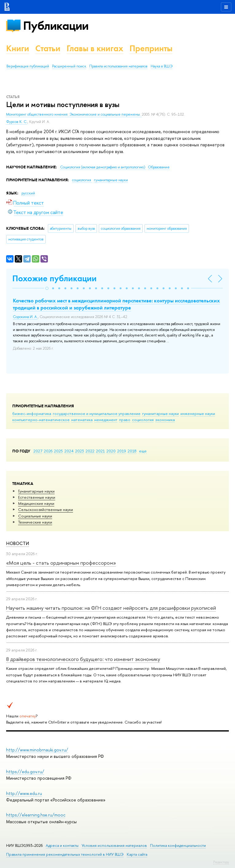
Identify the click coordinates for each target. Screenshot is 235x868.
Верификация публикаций (28, 66)
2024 (69, 451)
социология (143, 420)
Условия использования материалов (114, 845)
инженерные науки (198, 413)
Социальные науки (35, 516)
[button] (47, 288)
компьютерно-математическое (41, 420)
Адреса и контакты (62, 845)
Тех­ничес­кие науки (35, 522)
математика (82, 420)
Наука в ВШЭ (162, 66)
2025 (58, 451)
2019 (122, 451)
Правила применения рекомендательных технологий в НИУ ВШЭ (65, 854)
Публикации (56, 26)
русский (28, 193)
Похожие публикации (54, 278)
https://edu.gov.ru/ (25, 772)
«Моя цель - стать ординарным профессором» (61, 563)
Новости (18, 543)
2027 (38, 451)
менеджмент (106, 420)
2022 (90, 451)
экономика (165, 420)
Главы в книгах (95, 48)
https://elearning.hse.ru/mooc (36, 815)
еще (143, 451)
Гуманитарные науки (36, 491)
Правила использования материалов (118, 66)
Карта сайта (137, 854)
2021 (100, 451)
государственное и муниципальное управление (97, 413)
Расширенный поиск (69, 66)
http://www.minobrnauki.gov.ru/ (37, 750)
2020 (111, 451)
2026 (48, 451)
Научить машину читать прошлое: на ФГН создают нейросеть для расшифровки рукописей (111, 608)
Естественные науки (37, 497)
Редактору (221, 862)
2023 (80, 451)
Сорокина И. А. (25, 317)
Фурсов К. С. (17, 122)
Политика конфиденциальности (178, 845)
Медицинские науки (36, 503)
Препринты (151, 48)
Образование (159, 167)
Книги (18, 48)
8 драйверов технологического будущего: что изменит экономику (83, 659)
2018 (132, 451)
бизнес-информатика (32, 413)
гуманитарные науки (160, 413)
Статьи (48, 48)
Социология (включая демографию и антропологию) (103, 167)
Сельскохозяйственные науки (46, 509)
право (125, 420)
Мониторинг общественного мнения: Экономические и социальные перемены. (74, 114)
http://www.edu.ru (24, 793)
